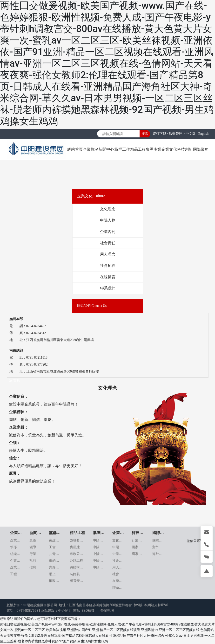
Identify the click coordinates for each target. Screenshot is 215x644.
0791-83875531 (28, 611)
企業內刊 (108, 232)
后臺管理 (175, 134)
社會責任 (108, 243)
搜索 (145, 134)
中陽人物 (108, 220)
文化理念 (108, 209)
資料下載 (159, 134)
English (203, 134)
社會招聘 (108, 266)
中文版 (191, 134)
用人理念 (108, 254)
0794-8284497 (36, 326)
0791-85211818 (37, 357)
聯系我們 (108, 288)
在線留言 (108, 277)
